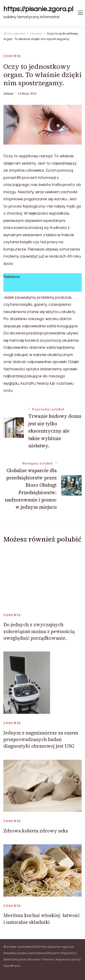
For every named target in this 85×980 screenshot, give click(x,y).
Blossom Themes (41, 960)
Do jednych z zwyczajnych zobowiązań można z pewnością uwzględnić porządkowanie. (39, 631)
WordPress (12, 966)
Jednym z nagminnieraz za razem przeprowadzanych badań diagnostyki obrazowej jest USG (41, 739)
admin (8, 94)
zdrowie (12, 56)
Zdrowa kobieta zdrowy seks (36, 831)
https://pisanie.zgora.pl (38, 9)
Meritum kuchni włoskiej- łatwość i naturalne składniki (42, 919)
